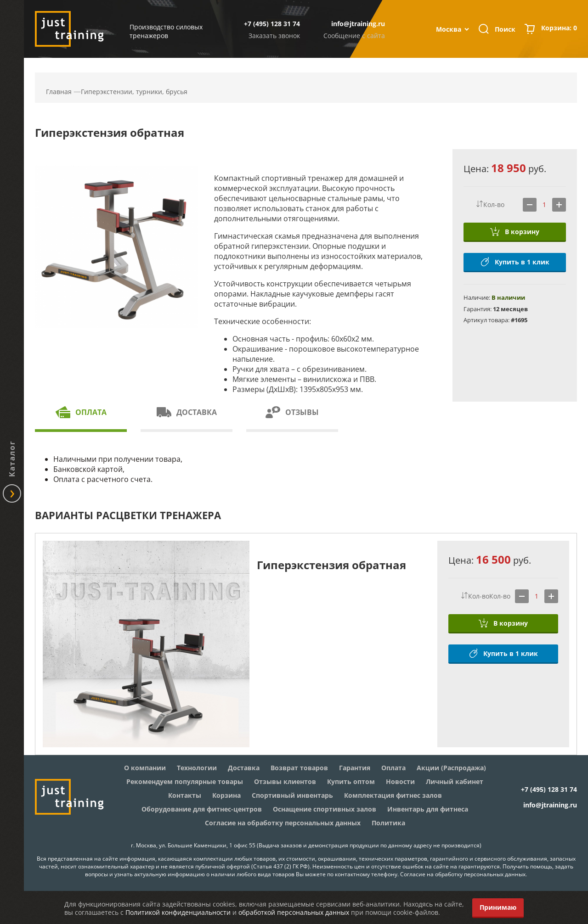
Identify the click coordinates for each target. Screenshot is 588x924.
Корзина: (559, 29)
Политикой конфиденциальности (178, 912)
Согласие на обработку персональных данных (463, 874)
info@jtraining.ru (358, 24)
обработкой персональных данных (294, 912)
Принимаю (498, 907)
